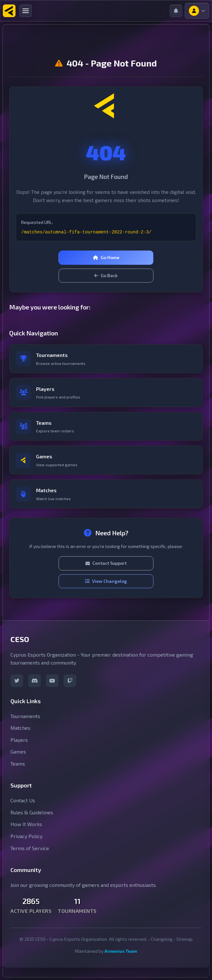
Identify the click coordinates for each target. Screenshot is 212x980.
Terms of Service (30, 848)
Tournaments (25, 716)
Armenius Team (121, 951)
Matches (20, 728)
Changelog (162, 939)
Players (19, 740)
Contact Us (23, 800)
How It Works (26, 824)
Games (18, 751)
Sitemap (184, 939)
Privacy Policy (26, 836)
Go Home (106, 257)
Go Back (106, 275)
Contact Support (106, 563)
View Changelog (106, 581)
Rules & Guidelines (32, 812)
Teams (18, 764)
